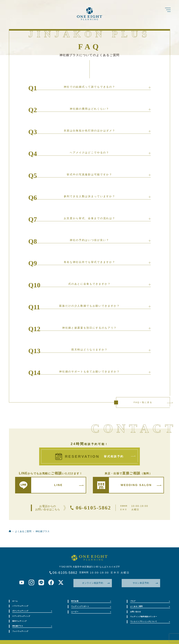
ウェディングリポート (91, 606)
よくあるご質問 (23, 531)
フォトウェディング (20, 631)
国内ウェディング (19, 621)
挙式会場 (91, 601)
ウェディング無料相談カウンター (144, 617)
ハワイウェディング (20, 606)
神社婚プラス (43, 531)
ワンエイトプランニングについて (150, 621)
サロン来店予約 (145, 583)
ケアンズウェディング (21, 616)
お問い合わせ (136, 612)
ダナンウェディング (32, 611)
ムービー (91, 612)
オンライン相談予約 (96, 583)
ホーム (15, 601)
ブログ (150, 601)
